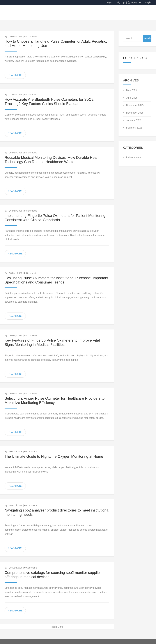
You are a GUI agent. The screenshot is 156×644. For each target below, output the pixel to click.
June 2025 (132, 98)
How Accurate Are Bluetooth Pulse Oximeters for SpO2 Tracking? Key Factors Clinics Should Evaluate (49, 102)
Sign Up (121, 2)
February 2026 (134, 128)
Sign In (110, 2)
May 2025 (131, 90)
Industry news (134, 157)
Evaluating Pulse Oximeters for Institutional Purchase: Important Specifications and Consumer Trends (56, 280)
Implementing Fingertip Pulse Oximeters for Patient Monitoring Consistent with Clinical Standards (55, 218)
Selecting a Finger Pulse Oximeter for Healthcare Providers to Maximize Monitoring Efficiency (55, 400)
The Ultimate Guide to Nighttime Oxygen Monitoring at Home (54, 456)
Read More (57, 627)
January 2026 (134, 120)
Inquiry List (136, 2)
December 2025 (135, 113)
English (149, 2)
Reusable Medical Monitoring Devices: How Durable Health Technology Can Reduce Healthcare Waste (53, 160)
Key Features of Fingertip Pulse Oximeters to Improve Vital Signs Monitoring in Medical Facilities (52, 342)
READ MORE (15, 75)
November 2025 (135, 105)
